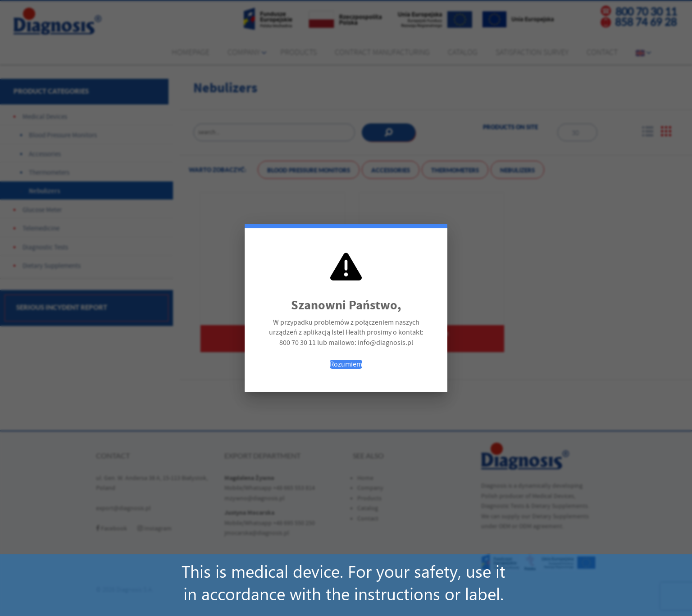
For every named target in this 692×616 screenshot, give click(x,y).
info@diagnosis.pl (385, 343)
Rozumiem (346, 364)
